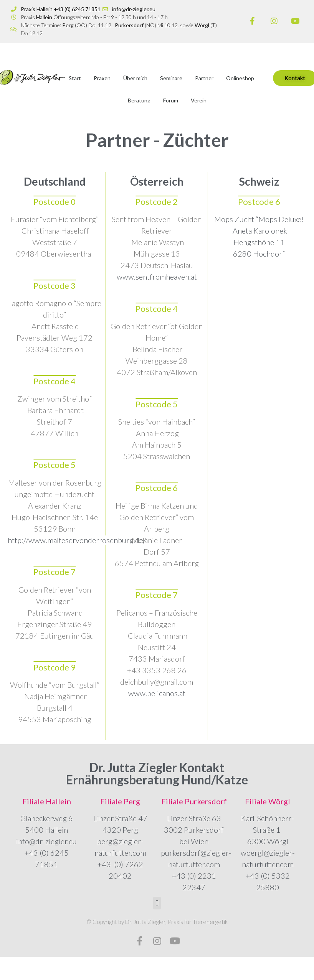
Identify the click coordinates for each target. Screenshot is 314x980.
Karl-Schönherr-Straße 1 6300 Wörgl (268, 830)
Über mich (135, 78)
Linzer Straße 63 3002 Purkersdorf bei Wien (194, 830)
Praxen (102, 78)
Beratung (139, 100)
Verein (199, 100)
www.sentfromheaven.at (157, 277)
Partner (204, 78)
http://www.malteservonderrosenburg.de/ (77, 540)
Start (75, 78)
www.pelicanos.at (157, 693)
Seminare (171, 78)
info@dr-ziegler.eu (46, 841)
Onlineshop (240, 78)
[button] (157, 903)
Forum (171, 100)
